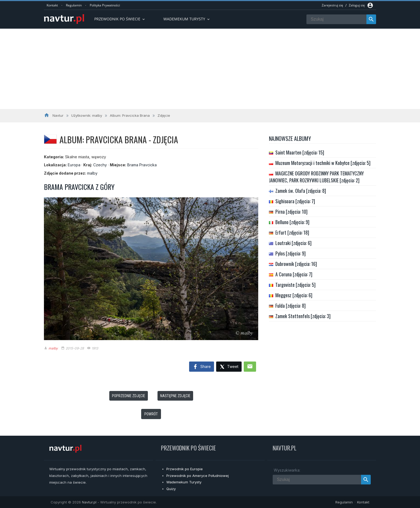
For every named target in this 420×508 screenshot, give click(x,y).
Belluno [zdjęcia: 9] (292, 222)
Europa (74, 165)
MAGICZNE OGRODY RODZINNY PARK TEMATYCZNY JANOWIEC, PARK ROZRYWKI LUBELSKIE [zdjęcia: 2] (316, 177)
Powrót (151, 414)
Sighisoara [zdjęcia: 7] (295, 201)
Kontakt (52, 5)
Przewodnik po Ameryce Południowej (198, 476)
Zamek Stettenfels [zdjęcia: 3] (303, 316)
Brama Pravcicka (142, 165)
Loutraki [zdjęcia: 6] (293, 243)
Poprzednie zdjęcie (129, 396)
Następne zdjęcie (175, 396)
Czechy (100, 165)
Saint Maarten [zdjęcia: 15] (300, 152)
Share (202, 367)
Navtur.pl (89, 502)
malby (92, 173)
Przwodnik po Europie (185, 469)
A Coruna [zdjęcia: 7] (294, 274)
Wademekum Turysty (184, 482)
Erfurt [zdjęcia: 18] (292, 232)
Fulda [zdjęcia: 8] (290, 306)
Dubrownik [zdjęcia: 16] (296, 264)
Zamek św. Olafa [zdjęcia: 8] (301, 191)
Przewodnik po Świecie (120, 19)
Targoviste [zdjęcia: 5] (295, 285)
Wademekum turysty (187, 19)
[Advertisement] (210, 69)
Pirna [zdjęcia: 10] (291, 212)
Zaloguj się (357, 5)
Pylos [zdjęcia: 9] (290, 253)
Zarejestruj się (332, 5)
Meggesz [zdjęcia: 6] (294, 295)
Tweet (229, 367)
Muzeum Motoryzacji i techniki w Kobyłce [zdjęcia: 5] (323, 163)
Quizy (171, 489)
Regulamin (74, 5)
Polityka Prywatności (105, 5)
